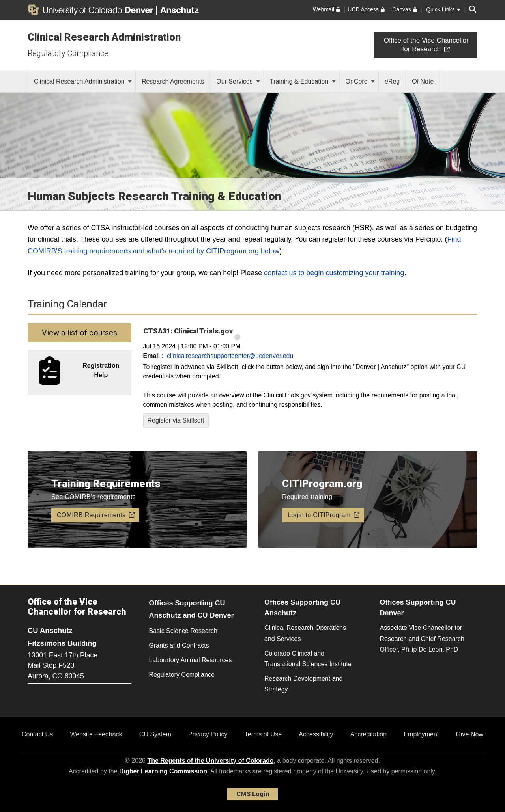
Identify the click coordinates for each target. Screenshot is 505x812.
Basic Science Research (183, 631)
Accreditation (369, 734)
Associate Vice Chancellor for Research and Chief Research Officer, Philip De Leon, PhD (422, 638)
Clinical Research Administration (104, 37)
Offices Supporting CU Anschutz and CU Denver (192, 609)
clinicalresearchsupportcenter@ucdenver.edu (230, 356)
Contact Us (37, 734)
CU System (155, 734)
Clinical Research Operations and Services (305, 633)
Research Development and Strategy (303, 684)
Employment (421, 734)
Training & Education (303, 81)
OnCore (360, 81)
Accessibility (316, 734)
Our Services (238, 81)
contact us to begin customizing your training (334, 273)
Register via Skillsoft (176, 420)
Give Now (470, 734)
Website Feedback (96, 734)
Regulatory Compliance (68, 53)
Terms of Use (263, 734)
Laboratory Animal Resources (191, 660)
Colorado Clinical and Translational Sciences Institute (308, 659)
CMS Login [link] (253, 794)
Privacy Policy (208, 734)
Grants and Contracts (179, 645)
